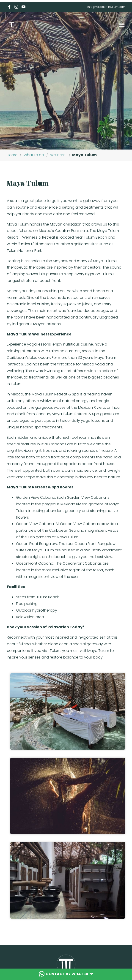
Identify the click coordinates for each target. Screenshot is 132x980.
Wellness (58, 155)
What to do (34, 155)
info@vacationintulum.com (106, 7)
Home (12, 155)
